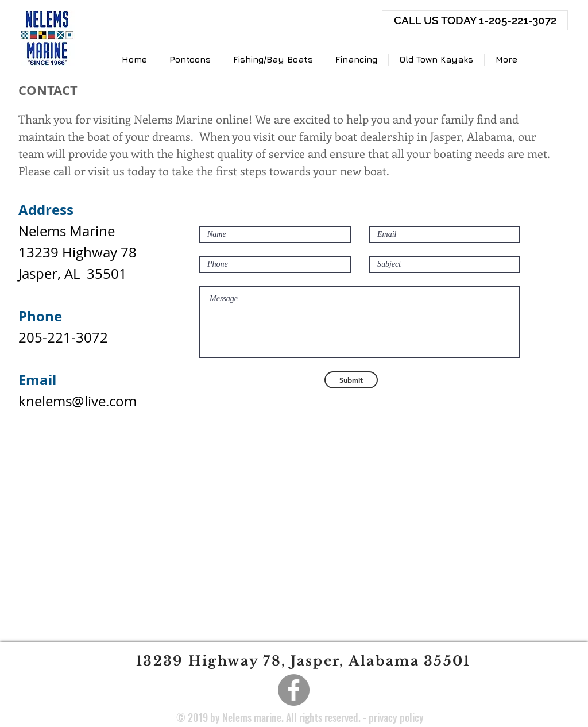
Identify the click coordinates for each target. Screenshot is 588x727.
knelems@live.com (78, 401)
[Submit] (351, 380)
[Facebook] (294, 690)
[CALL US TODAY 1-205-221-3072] (475, 20)
